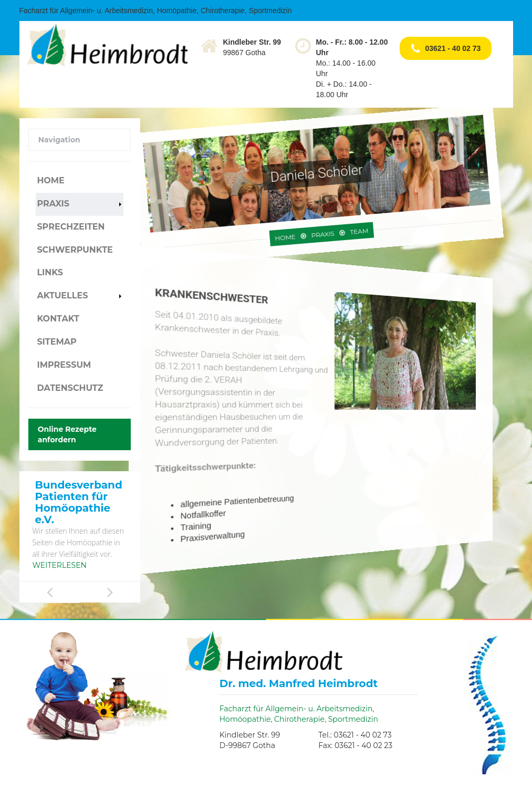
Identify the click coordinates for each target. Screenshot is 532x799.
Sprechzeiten (71, 227)
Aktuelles (62, 295)
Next (110, 592)
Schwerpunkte (75, 250)
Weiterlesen (60, 565)
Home (50, 180)
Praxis (53, 204)
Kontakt (58, 319)
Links (50, 272)
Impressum (64, 365)
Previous (50, 592)
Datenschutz (70, 388)
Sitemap (56, 342)
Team (331, 222)
